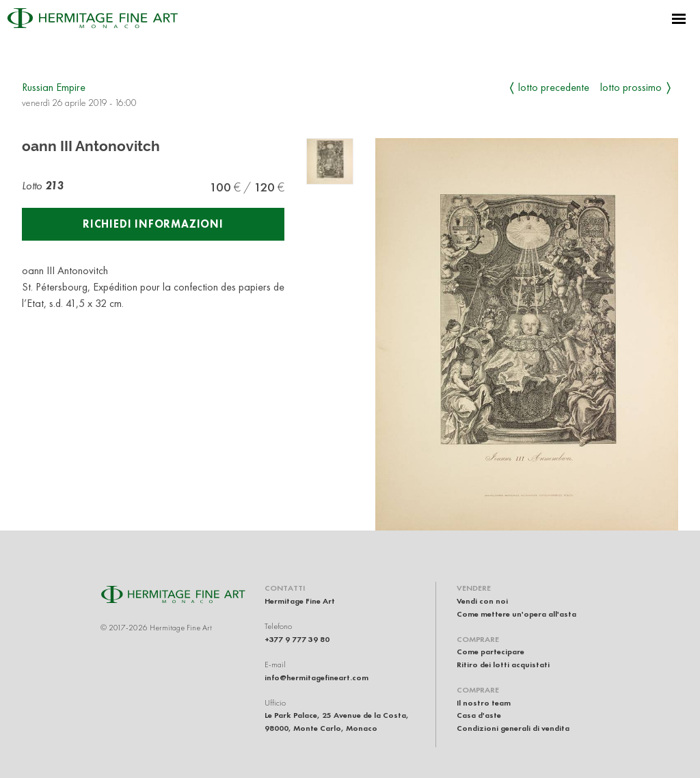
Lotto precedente (554, 87)
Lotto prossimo (631, 87)
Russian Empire (54, 87)
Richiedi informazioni (153, 224)
